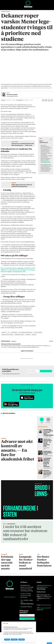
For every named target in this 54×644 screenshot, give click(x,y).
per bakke (28, 335)
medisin (34, 335)
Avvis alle (7, 640)
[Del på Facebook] (43, 100)
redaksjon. (23, 595)
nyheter (4, 333)
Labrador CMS (44, 608)
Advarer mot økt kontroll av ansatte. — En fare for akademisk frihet (48, 443)
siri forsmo (14, 333)
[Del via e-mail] (52, 100)
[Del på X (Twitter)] (46, 100)
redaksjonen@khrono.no (44, 585)
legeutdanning (38, 333)
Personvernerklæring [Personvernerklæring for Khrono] (10, 597)
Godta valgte (14, 640)
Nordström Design (46, 605)
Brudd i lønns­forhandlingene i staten (48, 453)
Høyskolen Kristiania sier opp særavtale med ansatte (47, 473)
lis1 (9, 333)
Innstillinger (49, 643)
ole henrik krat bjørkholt (26, 333)
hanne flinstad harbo (7, 335)
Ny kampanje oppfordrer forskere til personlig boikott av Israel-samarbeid (47, 462)
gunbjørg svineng (19, 335)
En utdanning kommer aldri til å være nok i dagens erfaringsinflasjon (48, 432)
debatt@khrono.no (42, 587)
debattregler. (24, 597)
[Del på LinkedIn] (49, 100)
